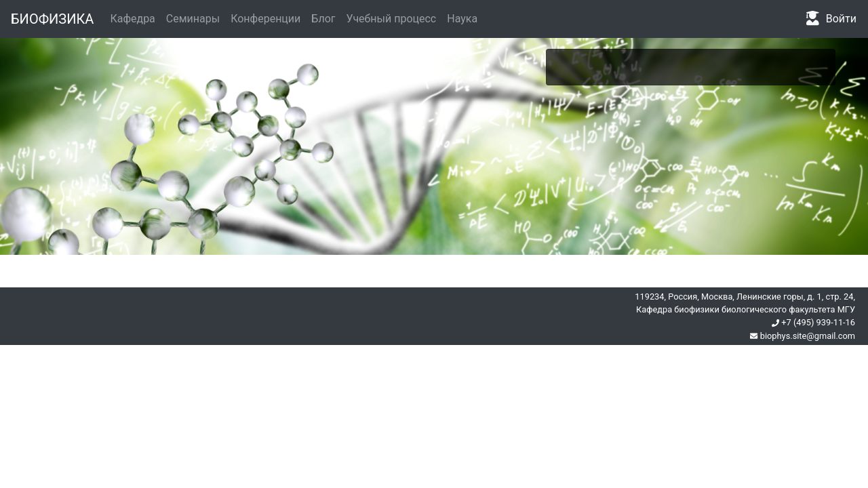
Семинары (193, 19)
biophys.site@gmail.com (803, 336)
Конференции (265, 19)
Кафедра (132, 19)
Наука (462, 19)
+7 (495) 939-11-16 (813, 322)
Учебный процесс (392, 19)
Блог (323, 19)
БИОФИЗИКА (52, 19)
